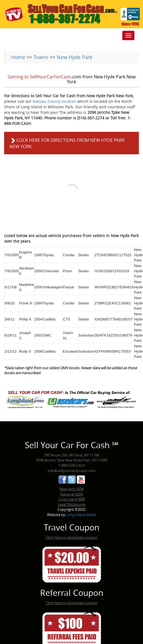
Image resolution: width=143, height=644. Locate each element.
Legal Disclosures (71, 504)
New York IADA (72, 489)
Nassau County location (54, 101)
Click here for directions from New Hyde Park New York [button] (67, 143)
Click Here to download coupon (71, 537)
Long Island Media (81, 515)
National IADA (71, 494)
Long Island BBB (72, 499)
